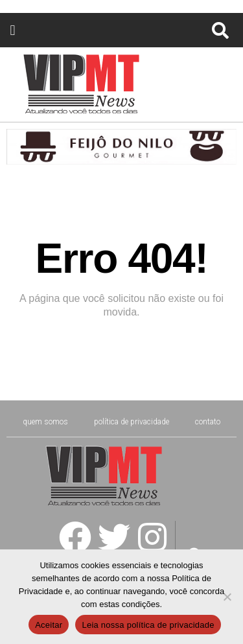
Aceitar (49, 625)
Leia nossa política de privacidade (148, 625)
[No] (227, 597)
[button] (13, 30)
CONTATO (208, 422)
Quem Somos (45, 422)
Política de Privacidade (132, 422)
